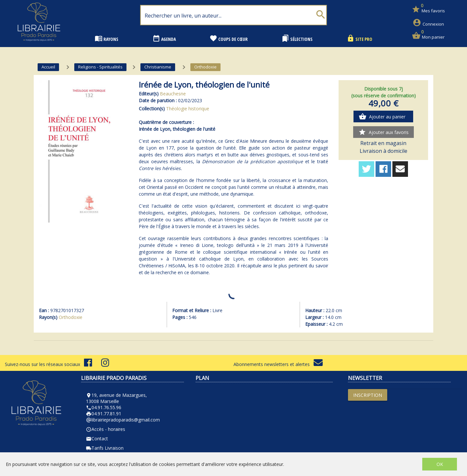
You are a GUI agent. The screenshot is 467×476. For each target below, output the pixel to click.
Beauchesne (173, 94)
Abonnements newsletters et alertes (278, 364)
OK (440, 464)
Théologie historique (188, 109)
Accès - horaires (106, 429)
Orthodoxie (71, 317)
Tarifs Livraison (105, 448)
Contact (97, 439)
